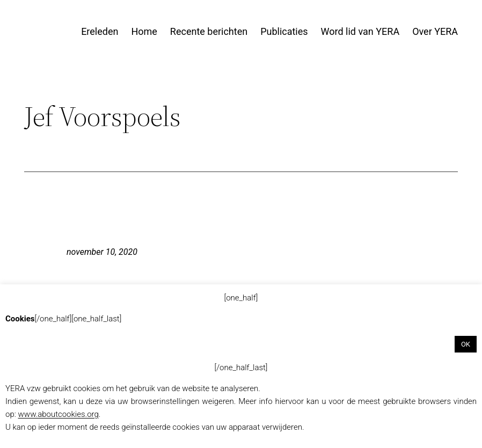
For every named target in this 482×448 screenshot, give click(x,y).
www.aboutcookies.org (59, 414)
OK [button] (466, 344)
